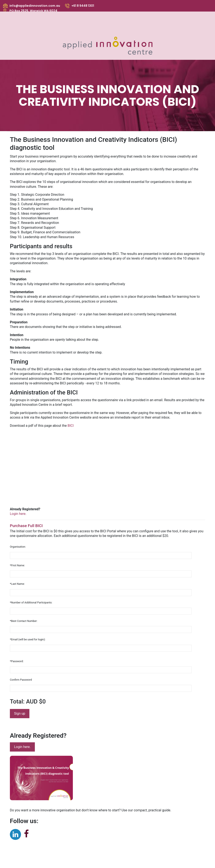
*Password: (17, 661)
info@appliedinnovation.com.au (35, 6)
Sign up (20, 713)
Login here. (22, 747)
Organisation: (18, 547)
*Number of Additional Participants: (31, 602)
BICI (71, 426)
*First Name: (17, 565)
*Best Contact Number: (24, 621)
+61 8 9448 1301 (83, 6)
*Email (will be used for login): (28, 639)
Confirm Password (21, 680)
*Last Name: (17, 584)
